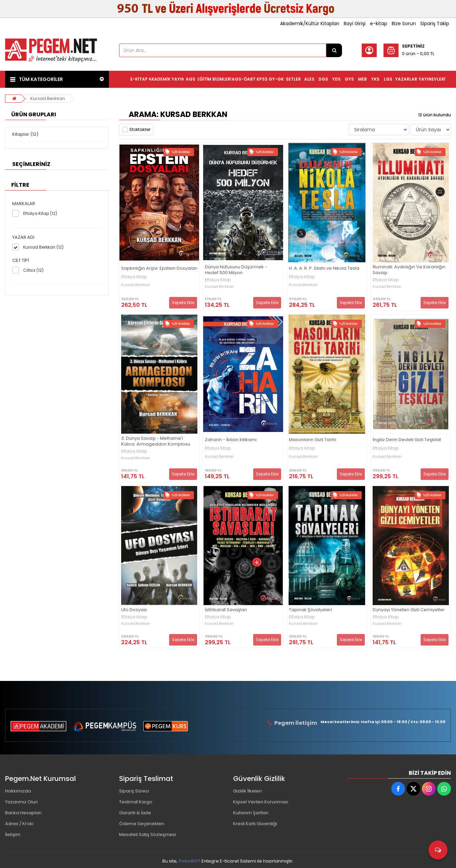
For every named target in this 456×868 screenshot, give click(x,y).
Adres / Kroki (19, 824)
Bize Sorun (404, 23)
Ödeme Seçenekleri (142, 824)
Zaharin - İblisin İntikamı (231, 440)
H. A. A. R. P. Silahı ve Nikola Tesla (324, 269)
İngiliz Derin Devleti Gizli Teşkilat (407, 440)
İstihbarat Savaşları (226, 610)
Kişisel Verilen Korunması (261, 802)
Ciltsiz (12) (33, 270)
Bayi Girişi (355, 23)
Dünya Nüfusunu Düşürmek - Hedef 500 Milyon (236, 270)
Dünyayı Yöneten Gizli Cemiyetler (409, 610)
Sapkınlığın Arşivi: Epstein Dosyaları (159, 269)
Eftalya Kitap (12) (40, 213)
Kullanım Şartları (251, 813)
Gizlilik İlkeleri (247, 791)
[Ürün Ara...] (334, 50)
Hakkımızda (18, 791)
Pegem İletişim (296, 723)
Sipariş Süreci (134, 791)
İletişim (13, 834)
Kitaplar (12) (25, 134)
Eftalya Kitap (134, 277)
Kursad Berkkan (48, 98)
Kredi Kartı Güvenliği (255, 824)
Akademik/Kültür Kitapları (310, 23)
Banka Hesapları (23, 813)
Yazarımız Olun (21, 802)
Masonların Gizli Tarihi (313, 440)
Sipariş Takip (435, 23)
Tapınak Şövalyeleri (311, 610)
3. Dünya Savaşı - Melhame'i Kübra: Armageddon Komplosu (156, 441)
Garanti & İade (135, 813)
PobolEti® (190, 861)
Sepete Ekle (183, 303)
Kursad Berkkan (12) (43, 247)
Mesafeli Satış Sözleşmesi (148, 834)
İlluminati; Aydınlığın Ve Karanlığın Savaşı (409, 270)
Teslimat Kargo (136, 802)
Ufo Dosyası (134, 610)
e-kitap (379, 23)
